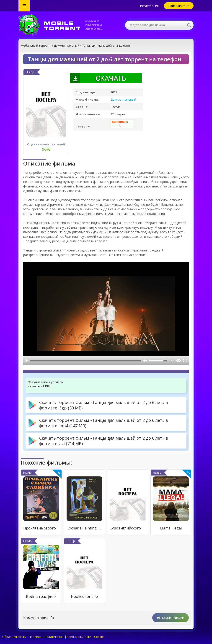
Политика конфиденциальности (68, 637)
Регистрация (149, 6)
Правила (35, 637)
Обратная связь (14, 637)
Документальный (123, 99)
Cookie (99, 637)
